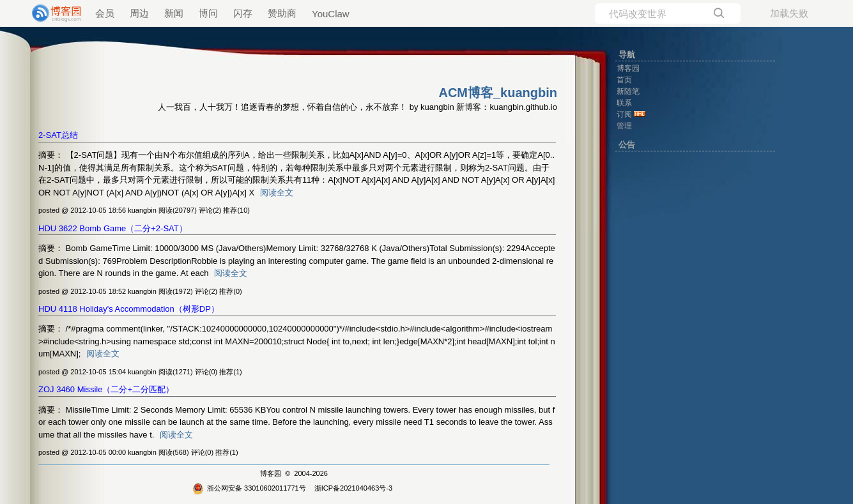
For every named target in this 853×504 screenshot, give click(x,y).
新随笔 (628, 91)
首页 (624, 80)
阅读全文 (277, 193)
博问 (208, 13)
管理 (624, 126)
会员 (105, 13)
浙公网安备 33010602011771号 (249, 488)
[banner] (51, 13)
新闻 (174, 13)
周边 (139, 13)
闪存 (243, 13)
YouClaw (331, 14)
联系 (624, 103)
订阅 (624, 114)
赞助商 (282, 13)
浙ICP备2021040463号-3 (353, 488)
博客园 (271, 473)
